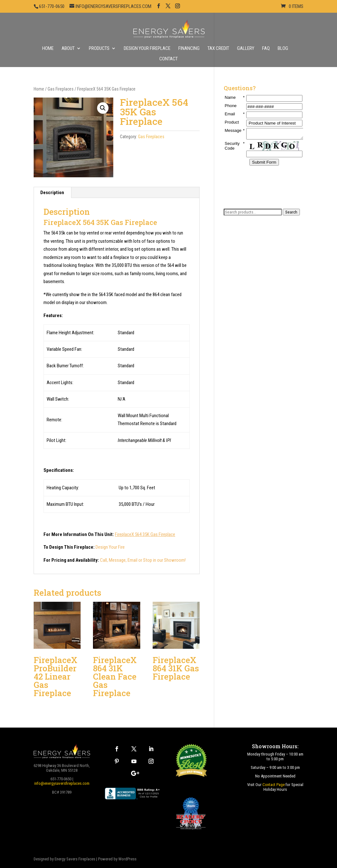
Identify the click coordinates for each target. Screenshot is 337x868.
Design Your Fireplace (147, 49)
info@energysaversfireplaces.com (62, 783)
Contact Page (274, 785)
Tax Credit (218, 49)
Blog (283, 49)
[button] (103, 108)
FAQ (266, 49)
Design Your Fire (110, 547)
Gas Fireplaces (61, 89)
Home (48, 49)
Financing (189, 49)
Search (291, 212)
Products (99, 49)
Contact (168, 59)
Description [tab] (52, 193)
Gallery (246, 49)
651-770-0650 (52, 6)
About (68, 49)
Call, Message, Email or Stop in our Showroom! (143, 560)
